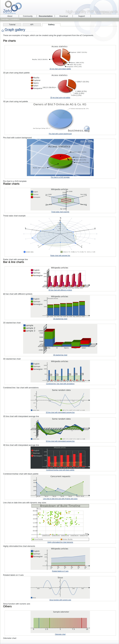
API (32, 25)
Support (82, 16)
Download (64, 16)
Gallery (51, 25)
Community (28, 16)
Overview (5, 19)
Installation (15, 19)
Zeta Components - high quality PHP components (59, 7)
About (10, 16)
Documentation (46, 16)
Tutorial (12, 25)
